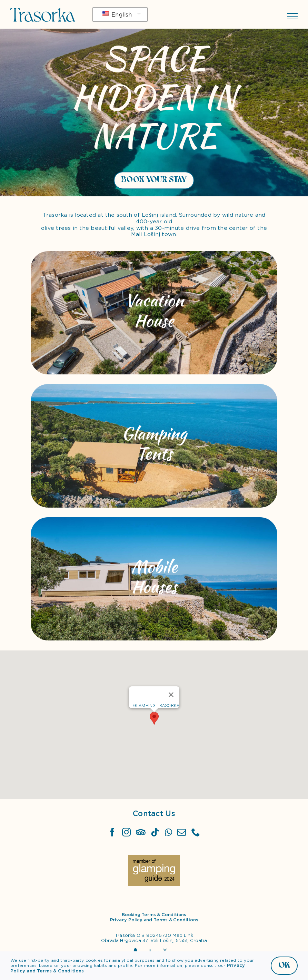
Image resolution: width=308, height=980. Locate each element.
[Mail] (182, 832)
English (117, 15)
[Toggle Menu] (292, 16)
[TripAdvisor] (141, 832)
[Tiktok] (155, 832)
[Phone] (196, 832)
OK (284, 965)
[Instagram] (126, 832)
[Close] (171, 695)
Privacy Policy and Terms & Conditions (154, 920)
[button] (154, 718)
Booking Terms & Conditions (154, 915)
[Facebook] (112, 832)
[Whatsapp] (168, 832)
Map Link (183, 935)
